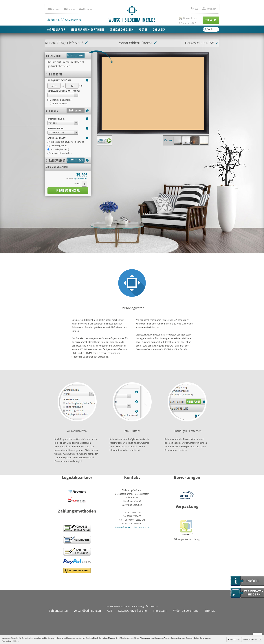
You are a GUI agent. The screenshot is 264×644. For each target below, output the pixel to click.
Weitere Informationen (252, 639)
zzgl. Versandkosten (81, 179)
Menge (77, 184)
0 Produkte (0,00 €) (188, 20)
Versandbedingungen (87, 611)
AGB (110, 611)
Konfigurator (56, 30)
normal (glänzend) (58, 150)
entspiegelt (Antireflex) (60, 153)
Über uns (86, 9)
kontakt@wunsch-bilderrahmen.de (132, 527)
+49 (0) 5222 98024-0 (68, 20)
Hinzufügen (76, 56)
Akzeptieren (234, 639)
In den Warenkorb (68, 191)
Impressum (160, 611)
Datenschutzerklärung (133, 611)
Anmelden (209, 9)
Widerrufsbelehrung (186, 611)
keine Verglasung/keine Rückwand (66, 142)
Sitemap (210, 611)
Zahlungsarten (58, 611)
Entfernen (76, 111)
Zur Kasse (211, 20)
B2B (195, 9)
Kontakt (70, 9)
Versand (54, 9)
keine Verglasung (57, 146)
